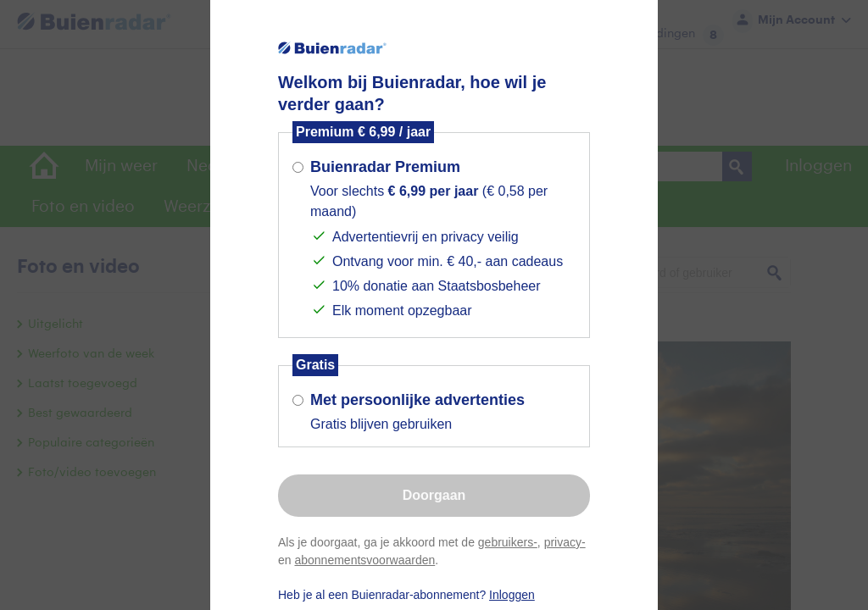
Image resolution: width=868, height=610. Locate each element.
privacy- (565, 542)
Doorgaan (434, 495)
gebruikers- (508, 542)
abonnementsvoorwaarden (364, 560)
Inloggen (512, 595)
